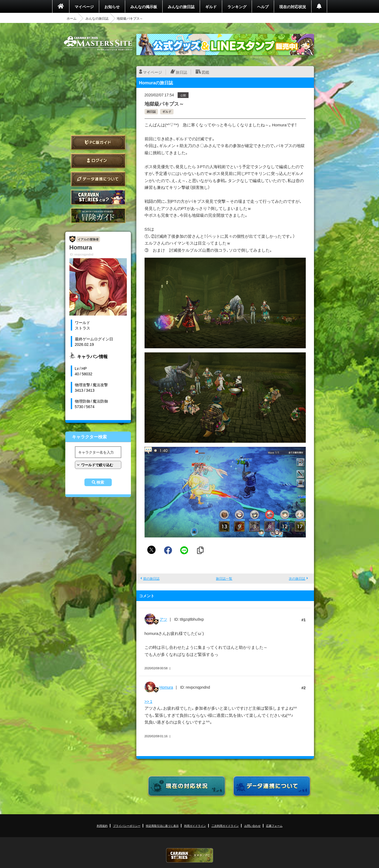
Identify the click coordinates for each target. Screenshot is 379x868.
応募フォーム (274, 826)
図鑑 (205, 72)
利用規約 (102, 826)
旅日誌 (181, 72)
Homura (166, 687)
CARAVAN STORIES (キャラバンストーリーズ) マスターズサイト (98, 43)
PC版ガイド (98, 142)
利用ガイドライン (195, 826)
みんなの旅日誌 (181, 7)
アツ (163, 619)
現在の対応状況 (293, 7)
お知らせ (112, 7)
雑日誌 (151, 112)
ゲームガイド (98, 215)
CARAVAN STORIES (190, 855)
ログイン (98, 161)
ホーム (72, 18)
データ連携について (98, 179)
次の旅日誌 (297, 578)
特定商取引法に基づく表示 (162, 826)
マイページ (84, 7)
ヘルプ (263, 7)
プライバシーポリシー (127, 826)
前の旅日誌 (151, 578)
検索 (100, 482)
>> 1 (149, 701)
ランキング (237, 7)
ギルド (211, 7)
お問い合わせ (252, 826)
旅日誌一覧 (224, 578)
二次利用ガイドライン (225, 826)
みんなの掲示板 (144, 7)
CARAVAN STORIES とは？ (98, 197)
